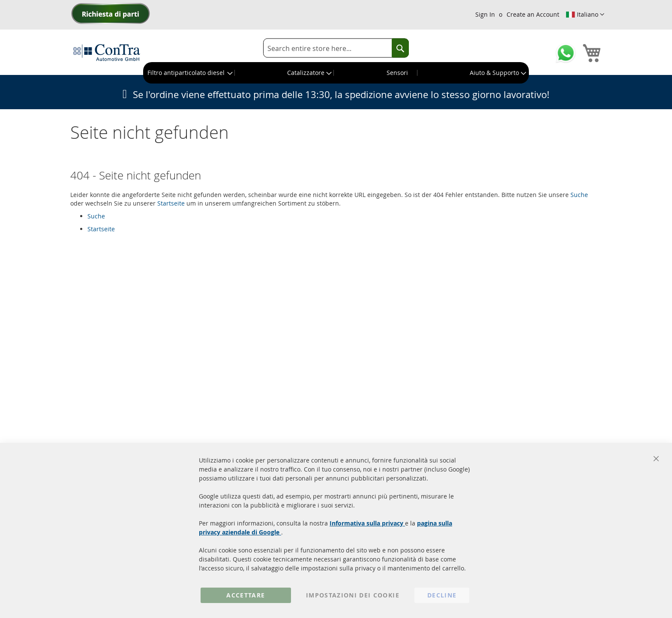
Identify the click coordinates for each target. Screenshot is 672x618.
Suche (579, 195)
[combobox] (336, 48)
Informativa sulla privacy (367, 523)
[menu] (336, 73)
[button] (585, 15)
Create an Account (533, 14)
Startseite (171, 203)
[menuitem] (189, 73)
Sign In (485, 14)
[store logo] (107, 52)
